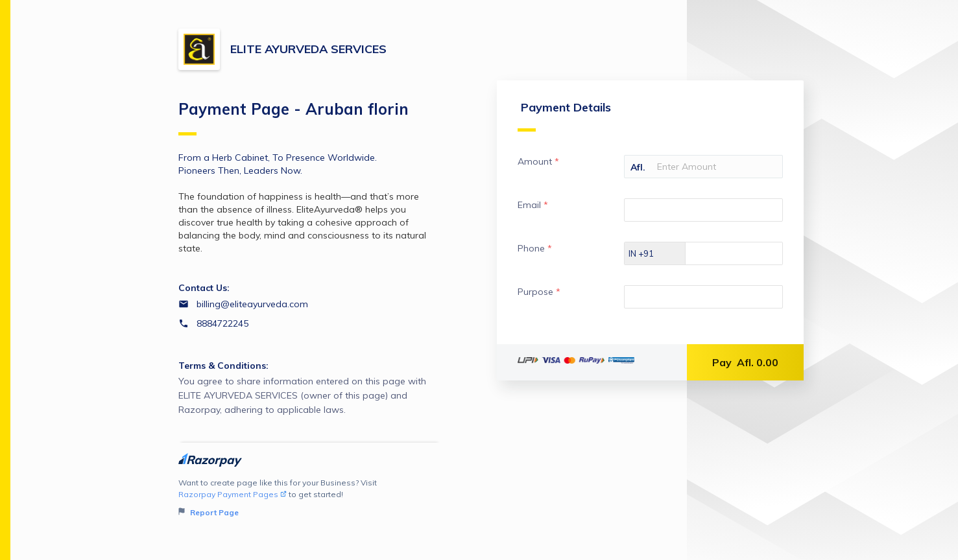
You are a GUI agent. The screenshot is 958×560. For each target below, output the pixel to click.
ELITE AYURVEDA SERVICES (308, 49)
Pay (745, 366)
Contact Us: (204, 288)
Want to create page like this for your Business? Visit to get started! (310, 498)
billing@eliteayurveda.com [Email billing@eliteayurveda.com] (252, 304)
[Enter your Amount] (701, 170)
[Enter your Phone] (743, 257)
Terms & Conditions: (223, 366)
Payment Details (560, 120)
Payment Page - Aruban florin (293, 117)
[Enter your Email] (701, 214)
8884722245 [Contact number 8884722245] (222, 323)
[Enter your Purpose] (701, 301)
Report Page (209, 512)
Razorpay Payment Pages (233, 494)
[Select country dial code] (651, 257)
